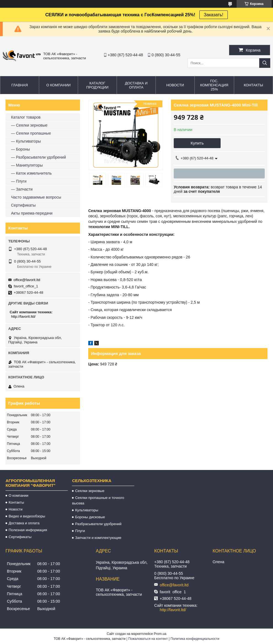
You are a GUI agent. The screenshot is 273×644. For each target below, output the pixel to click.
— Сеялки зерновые (29, 125)
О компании (58, 85)
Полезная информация (28, 530)
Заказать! (214, 15)
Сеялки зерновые (90, 491)
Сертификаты (23, 205)
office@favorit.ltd (27, 280)
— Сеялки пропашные (31, 133)
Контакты (253, 85)
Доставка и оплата (136, 85)
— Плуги (19, 181)
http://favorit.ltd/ (23, 316)
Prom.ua (160, 634)
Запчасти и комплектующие (98, 538)
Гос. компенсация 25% (214, 85)
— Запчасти (22, 189)
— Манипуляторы (27, 165)
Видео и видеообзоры (27, 516)
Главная (20, 85)
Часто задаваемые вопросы (36, 197)
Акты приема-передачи (32, 213)
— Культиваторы (26, 141)
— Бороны (20, 149)
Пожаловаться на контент (148, 639)
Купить (197, 143)
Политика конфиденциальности (195, 639)
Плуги (80, 531)
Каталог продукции (97, 85)
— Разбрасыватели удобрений (38, 157)
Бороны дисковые (90, 517)
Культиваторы (87, 510)
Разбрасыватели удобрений (98, 524)
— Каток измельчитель (31, 173)
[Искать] (265, 63)
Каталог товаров (26, 117)
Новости (175, 85)
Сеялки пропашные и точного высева (98, 500)
